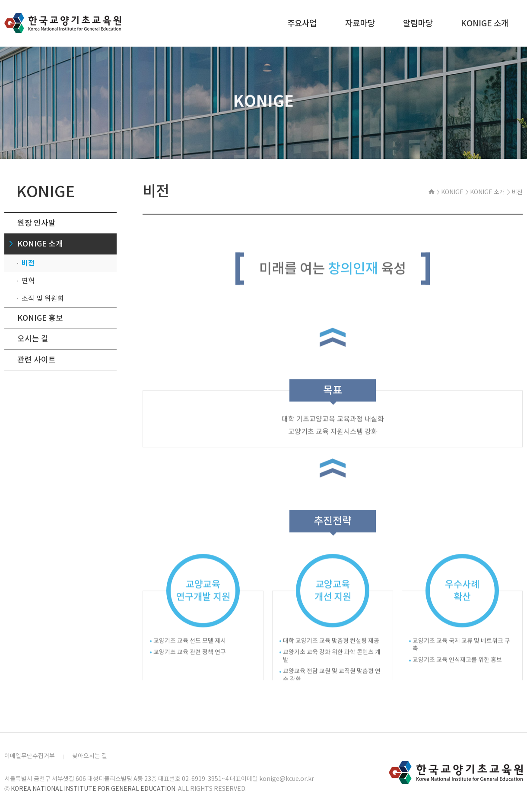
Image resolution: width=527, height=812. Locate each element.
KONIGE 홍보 (40, 318)
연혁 (28, 281)
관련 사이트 (37, 360)
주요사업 (302, 23)
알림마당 (418, 23)
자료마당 (360, 23)
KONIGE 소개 (485, 23)
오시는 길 (33, 339)
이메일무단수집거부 (30, 756)
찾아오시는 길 (90, 756)
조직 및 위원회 (43, 298)
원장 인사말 (37, 223)
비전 (28, 263)
